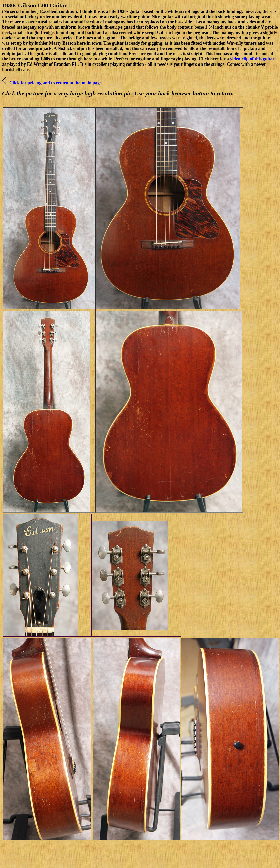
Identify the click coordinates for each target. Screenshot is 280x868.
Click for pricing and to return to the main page (52, 83)
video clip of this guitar (252, 59)
